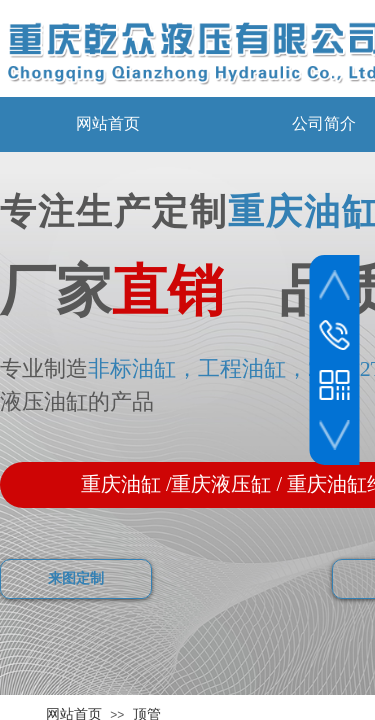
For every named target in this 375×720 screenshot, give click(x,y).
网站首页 (108, 123)
